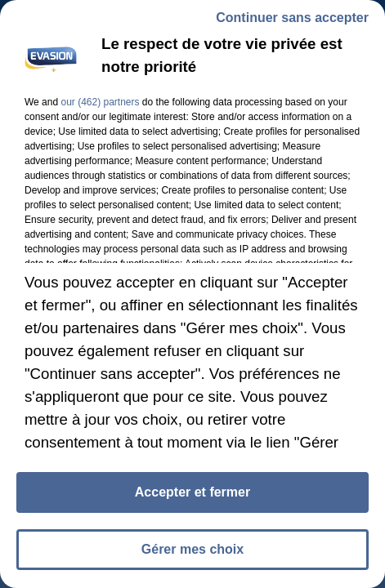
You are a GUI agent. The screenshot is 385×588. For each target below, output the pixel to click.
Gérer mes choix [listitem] (192, 549)
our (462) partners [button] (100, 102)
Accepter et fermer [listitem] (192, 492)
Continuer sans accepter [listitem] (292, 18)
